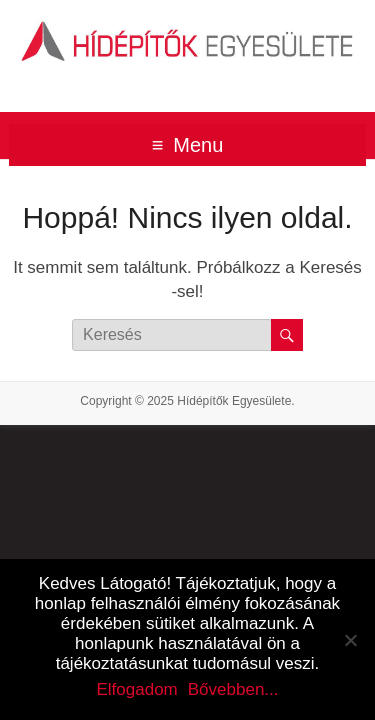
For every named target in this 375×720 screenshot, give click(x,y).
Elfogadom (136, 689)
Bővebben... (233, 689)
